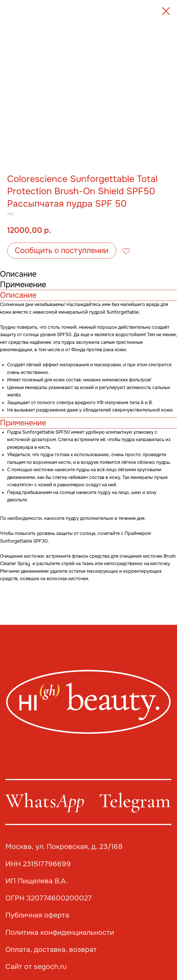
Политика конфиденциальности (60, 932)
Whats (45, 801)
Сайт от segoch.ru (36, 966)
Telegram (135, 801)
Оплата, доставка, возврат (51, 949)
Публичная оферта (37, 915)
